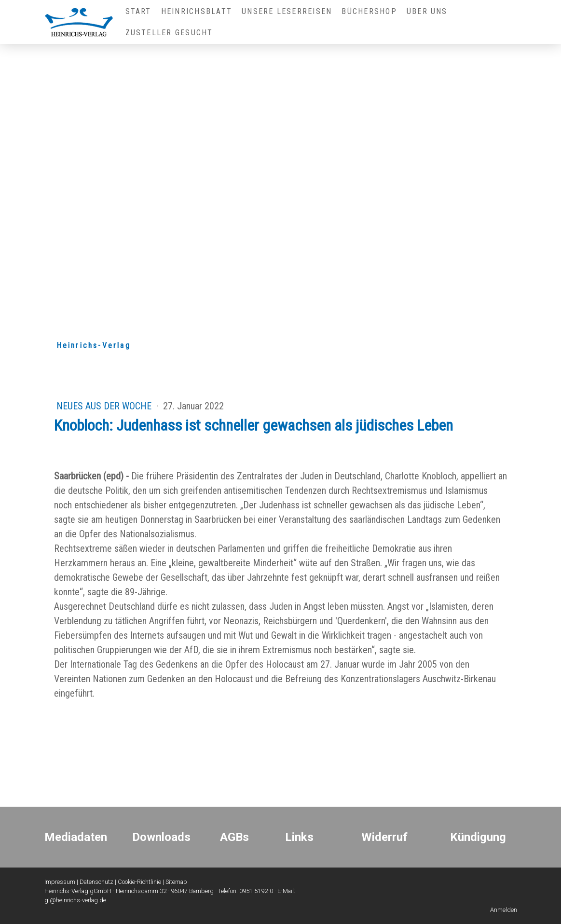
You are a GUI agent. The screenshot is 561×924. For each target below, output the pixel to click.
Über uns (427, 11)
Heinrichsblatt (197, 11)
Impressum (60, 882)
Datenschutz (96, 882)
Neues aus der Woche (105, 406)
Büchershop (369, 11)
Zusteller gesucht (169, 33)
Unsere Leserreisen (287, 11)
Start (138, 11)
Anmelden (504, 910)
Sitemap (176, 882)
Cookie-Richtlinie (139, 882)
